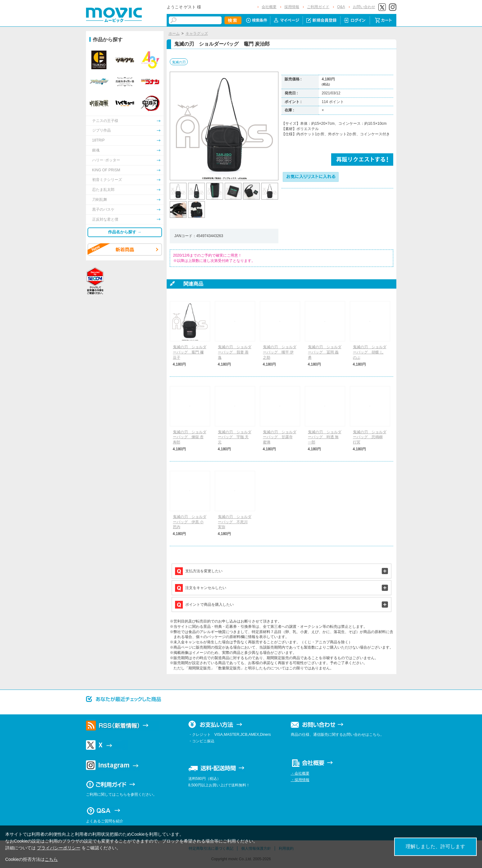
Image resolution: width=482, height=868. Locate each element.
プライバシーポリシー (59, 848)
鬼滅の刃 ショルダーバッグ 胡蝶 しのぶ (370, 352)
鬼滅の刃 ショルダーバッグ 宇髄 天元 (235, 437)
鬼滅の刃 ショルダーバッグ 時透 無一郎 (325, 437)
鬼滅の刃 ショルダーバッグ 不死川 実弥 (235, 522)
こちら (51, 859)
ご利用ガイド (318, 7)
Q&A (341, 7)
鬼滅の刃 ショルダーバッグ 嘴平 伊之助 (280, 352)
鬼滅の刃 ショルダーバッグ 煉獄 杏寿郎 (190, 437)
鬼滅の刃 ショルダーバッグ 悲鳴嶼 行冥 (370, 437)
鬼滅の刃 (179, 62)
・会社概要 (300, 773)
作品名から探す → (125, 232)
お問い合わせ (364, 7)
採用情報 (292, 7)
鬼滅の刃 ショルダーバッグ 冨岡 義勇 (325, 352)
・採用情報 (300, 780)
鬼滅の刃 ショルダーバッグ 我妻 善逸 (235, 352)
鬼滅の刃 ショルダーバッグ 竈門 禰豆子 (190, 352)
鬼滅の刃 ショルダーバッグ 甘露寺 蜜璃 (280, 437)
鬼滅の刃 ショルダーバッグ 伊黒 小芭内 (190, 522)
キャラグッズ (197, 34)
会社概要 (269, 7)
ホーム (174, 34)
